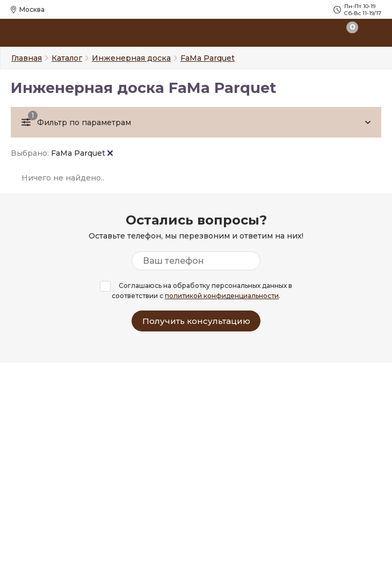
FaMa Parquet (82, 153)
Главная (27, 58)
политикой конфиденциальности (222, 296)
